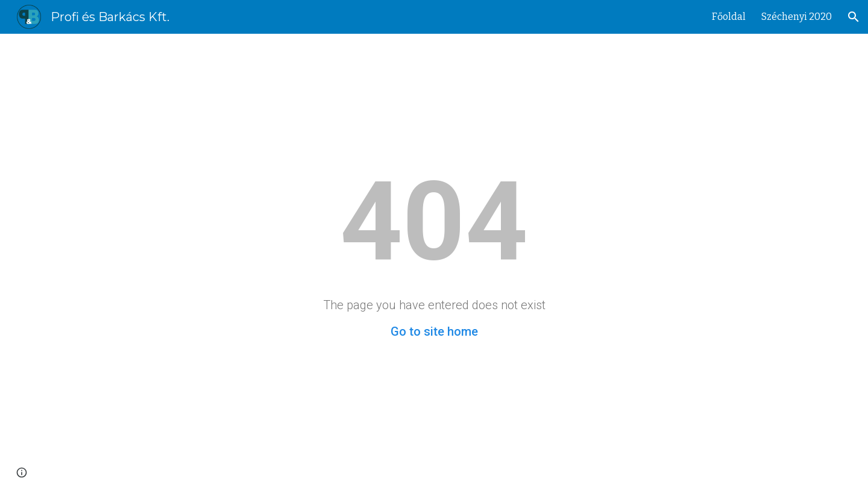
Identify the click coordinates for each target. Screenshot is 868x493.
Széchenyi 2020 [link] (797, 17)
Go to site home (434, 331)
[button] (854, 17)
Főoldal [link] (729, 17)
